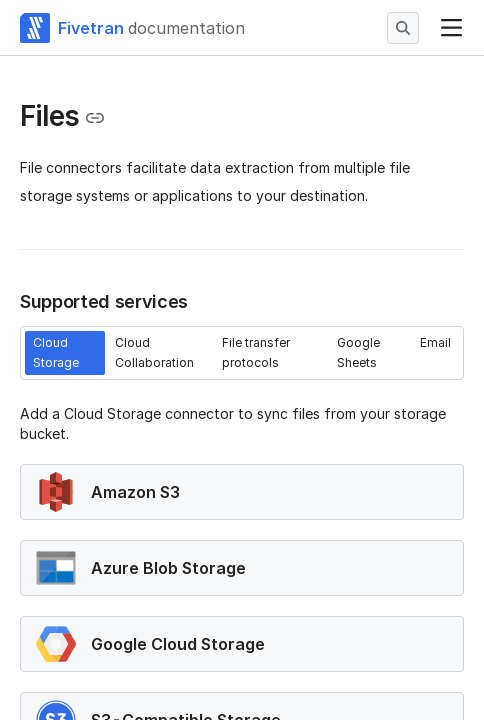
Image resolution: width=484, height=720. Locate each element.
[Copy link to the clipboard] (95, 118)
